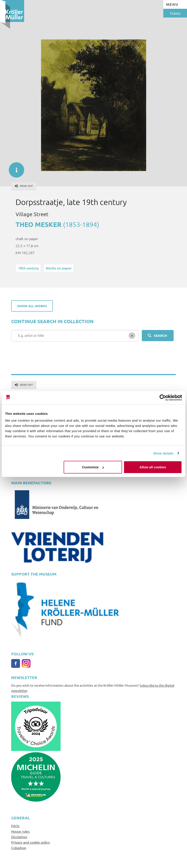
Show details (163, 453)
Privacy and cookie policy (31, 842)
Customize (93, 467)
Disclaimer (19, 837)
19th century (28, 268)
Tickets (175, 13)
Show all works (32, 306)
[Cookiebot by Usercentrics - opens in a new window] (163, 397)
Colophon (19, 848)
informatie (14, 168)
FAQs (15, 826)
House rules (20, 831)
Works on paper (59, 268)
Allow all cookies (153, 467)
